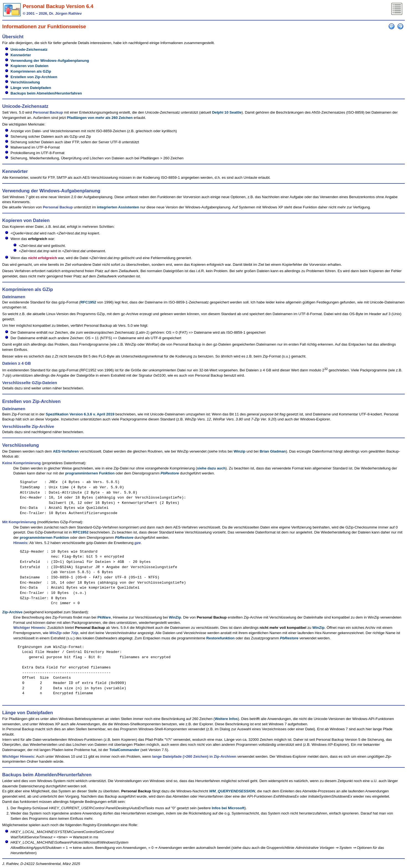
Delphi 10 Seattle (227, 112)
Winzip (240, 451)
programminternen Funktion (90, 473)
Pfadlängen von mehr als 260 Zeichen (100, 118)
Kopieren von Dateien (29, 66)
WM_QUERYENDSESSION (232, 791)
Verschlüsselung (25, 82)
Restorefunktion (220, 638)
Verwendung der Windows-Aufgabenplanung (50, 61)
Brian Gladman (273, 451)
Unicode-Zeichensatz (29, 49)
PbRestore (170, 473)
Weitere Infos (226, 719)
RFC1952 (88, 302)
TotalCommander (124, 750)
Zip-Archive (12, 612)
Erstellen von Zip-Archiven (34, 77)
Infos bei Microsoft (228, 808)
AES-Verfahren (66, 451)
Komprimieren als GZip (31, 71)
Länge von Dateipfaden (31, 88)
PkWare (104, 617)
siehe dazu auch (211, 468)
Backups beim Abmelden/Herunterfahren (46, 93)
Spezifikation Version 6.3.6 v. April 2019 (80, 414)
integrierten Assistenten (118, 207)
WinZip (175, 617)
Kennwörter (21, 55)
